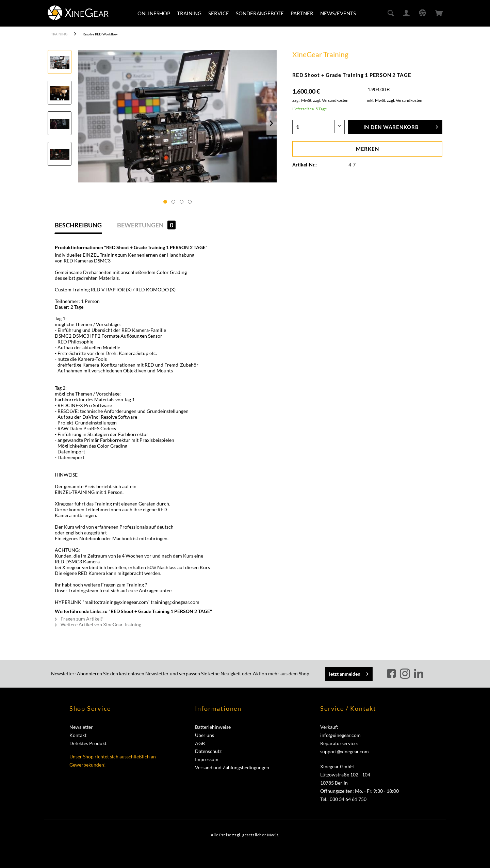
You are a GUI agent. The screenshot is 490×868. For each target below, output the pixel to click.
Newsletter (81, 727)
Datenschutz (208, 751)
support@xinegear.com (345, 751)
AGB (200, 743)
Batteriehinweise (213, 727)
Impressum (207, 759)
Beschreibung (78, 225)
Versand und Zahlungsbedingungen (232, 767)
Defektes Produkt (88, 743)
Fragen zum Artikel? (79, 619)
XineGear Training (320, 54)
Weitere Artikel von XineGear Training (98, 624)
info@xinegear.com (340, 735)
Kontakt (78, 735)
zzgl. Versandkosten (331, 100)
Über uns (205, 735)
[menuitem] (154, 13)
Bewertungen (146, 225)
